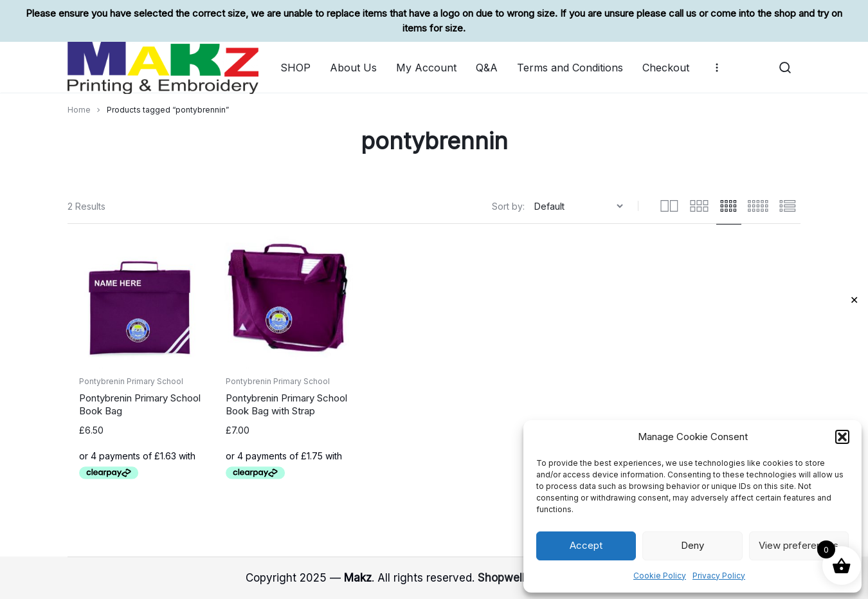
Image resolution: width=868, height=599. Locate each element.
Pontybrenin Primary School (131, 381)
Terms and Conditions (570, 68)
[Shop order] (580, 206)
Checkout (666, 68)
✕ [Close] (854, 300)
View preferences (799, 545)
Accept (586, 545)
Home (79, 110)
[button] (842, 437)
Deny (692, 545)
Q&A (487, 68)
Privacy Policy (719, 576)
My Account (426, 68)
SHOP (295, 68)
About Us (353, 68)
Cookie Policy (660, 576)
